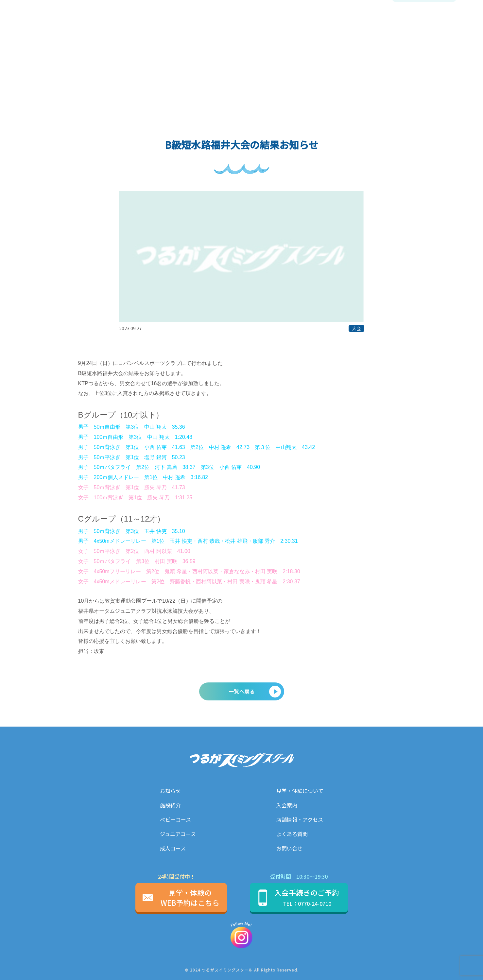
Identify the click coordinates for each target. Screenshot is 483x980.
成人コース (173, 848)
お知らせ (170, 791)
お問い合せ (289, 848)
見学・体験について (300, 791)
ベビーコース (175, 819)
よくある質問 (292, 834)
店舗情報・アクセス (300, 819)
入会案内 (287, 805)
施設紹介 (170, 805)
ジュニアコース (178, 834)
